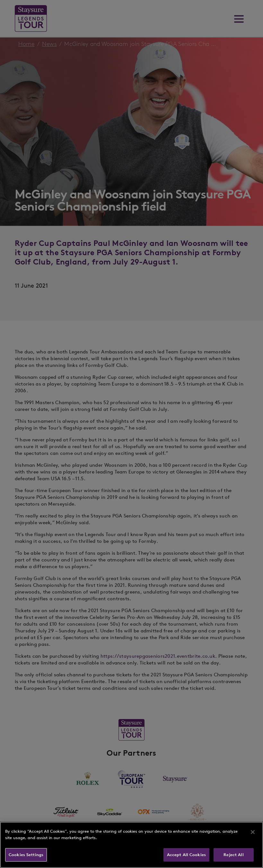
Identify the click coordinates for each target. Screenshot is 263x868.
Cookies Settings (26, 855)
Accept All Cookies (186, 855)
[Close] (253, 832)
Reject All (233, 855)
